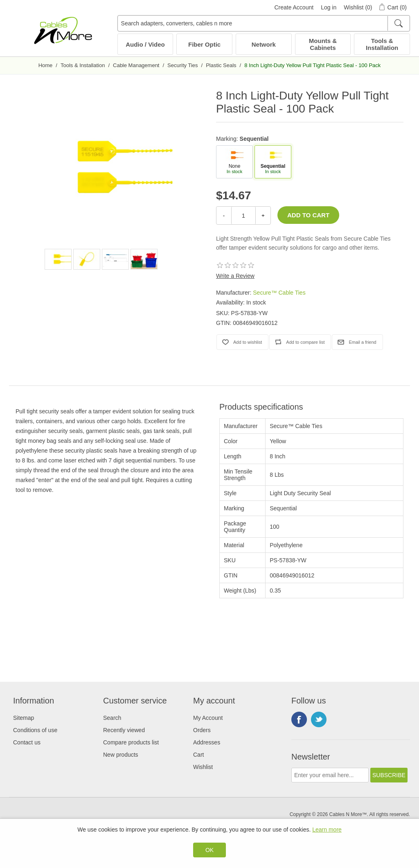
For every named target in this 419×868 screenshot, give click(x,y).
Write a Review (235, 276)
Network (264, 44)
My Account (208, 718)
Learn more (327, 830)
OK (209, 850)
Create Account (294, 7)
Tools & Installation (382, 44)
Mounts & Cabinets (323, 44)
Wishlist (203, 767)
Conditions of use (35, 730)
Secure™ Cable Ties (279, 293)
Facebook (299, 719)
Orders (202, 730)
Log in (329, 7)
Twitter (319, 719)
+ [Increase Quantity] (263, 215)
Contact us (27, 742)
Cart (198, 755)
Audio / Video (145, 44)
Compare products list (131, 742)
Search (112, 718)
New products (121, 755)
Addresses (207, 742)
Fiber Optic (204, 44)
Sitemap (24, 718)
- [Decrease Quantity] (224, 215)
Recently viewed (124, 730)
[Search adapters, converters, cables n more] (264, 23)
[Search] (398, 23)
